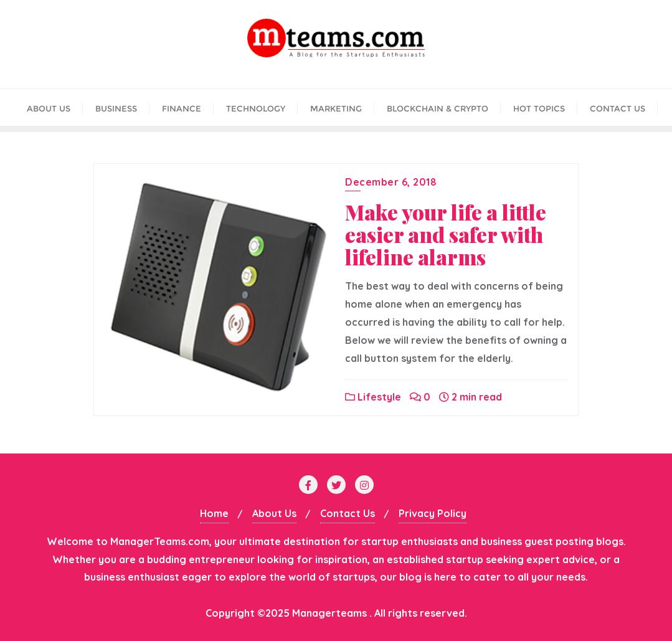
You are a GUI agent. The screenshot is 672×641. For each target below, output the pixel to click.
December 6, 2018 (391, 182)
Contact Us (348, 513)
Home (214, 513)
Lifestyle (373, 397)
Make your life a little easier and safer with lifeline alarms (446, 234)
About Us (274, 513)
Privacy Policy (433, 513)
